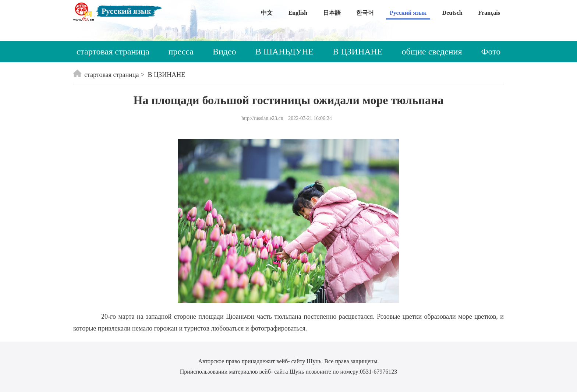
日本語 (332, 13)
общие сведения (432, 52)
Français (489, 13)
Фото (491, 52)
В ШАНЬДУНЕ (285, 52)
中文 (267, 13)
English (298, 13)
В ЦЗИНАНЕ (357, 52)
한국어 (365, 13)
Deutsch (452, 13)
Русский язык (408, 13)
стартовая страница (113, 52)
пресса (181, 52)
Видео (224, 52)
